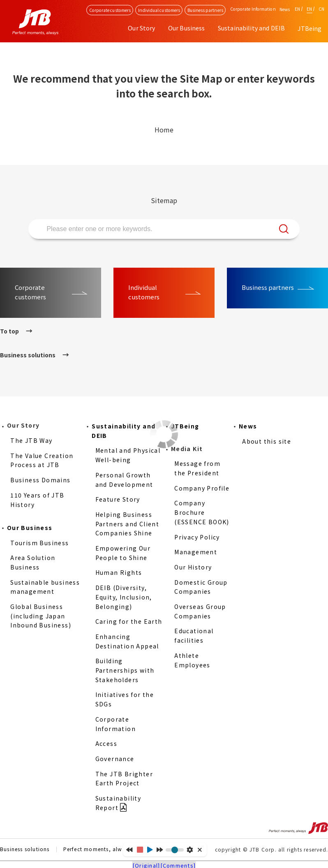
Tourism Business (39, 543)
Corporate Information (115, 724)
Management (196, 552)
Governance (115, 759)
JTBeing (310, 28)
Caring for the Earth (129, 621)
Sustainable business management (45, 587)
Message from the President (197, 468)
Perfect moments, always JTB (103, 849)
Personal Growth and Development (124, 480)
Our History (193, 567)
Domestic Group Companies (201, 587)
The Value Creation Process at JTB (42, 460)
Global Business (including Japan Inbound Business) (41, 616)
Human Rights (119, 572)
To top (9, 331)
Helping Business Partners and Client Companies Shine (127, 524)
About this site (267, 441)
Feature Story (118, 499)
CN (321, 9)
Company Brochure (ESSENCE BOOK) (202, 512)
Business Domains (40, 480)
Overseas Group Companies (200, 611)
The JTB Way (31, 440)
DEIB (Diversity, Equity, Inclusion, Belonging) (124, 597)
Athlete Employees (192, 660)
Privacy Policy (197, 537)
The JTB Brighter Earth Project (124, 779)
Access (106, 743)
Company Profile (202, 488)
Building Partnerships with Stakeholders (125, 670)
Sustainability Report (118, 803)
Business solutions (28, 355)
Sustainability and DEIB (124, 431)
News (285, 9)
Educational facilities (194, 635)
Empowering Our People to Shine (123, 553)
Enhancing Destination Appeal (127, 641)
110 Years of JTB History (37, 500)
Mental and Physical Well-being (128, 455)
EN (297, 9)
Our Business (30, 528)
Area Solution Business (33, 562)
